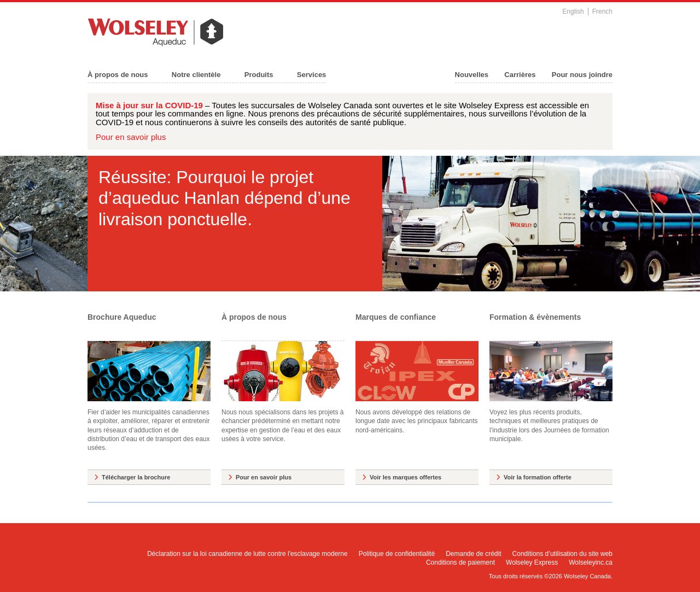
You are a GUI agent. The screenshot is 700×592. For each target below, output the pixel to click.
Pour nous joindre (582, 75)
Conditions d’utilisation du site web (562, 554)
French (602, 11)
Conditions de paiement (460, 562)
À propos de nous (118, 75)
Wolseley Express (532, 562)
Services (312, 75)
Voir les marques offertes (406, 477)
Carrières (520, 75)
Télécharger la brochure (136, 477)
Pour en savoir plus (131, 137)
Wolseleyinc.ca (591, 562)
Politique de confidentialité (397, 554)
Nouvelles (472, 75)
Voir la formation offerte (538, 477)
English (573, 11)
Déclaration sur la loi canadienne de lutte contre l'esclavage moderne (247, 554)
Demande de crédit (473, 554)
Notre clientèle (196, 75)
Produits (259, 75)
